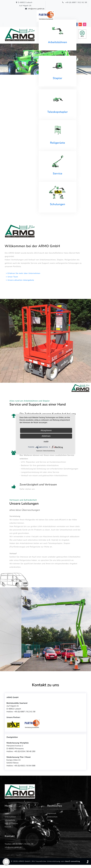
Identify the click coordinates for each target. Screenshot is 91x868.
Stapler (57, 78)
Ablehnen (46, 436)
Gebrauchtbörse (11, 827)
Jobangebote (10, 823)
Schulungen (57, 204)
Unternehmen (10, 820)
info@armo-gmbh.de (36, 9)
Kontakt (8, 830)
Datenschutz (53, 820)
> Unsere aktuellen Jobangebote (20, 280)
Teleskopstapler (57, 112)
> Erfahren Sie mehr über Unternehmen (24, 273)
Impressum (52, 816)
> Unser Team (12, 277)
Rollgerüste (57, 143)
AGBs (50, 823)
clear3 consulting (72, 865)
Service (57, 174)
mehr (46, 442)
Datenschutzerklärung (49, 451)
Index (7, 816)
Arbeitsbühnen (57, 42)
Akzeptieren (46, 430)
